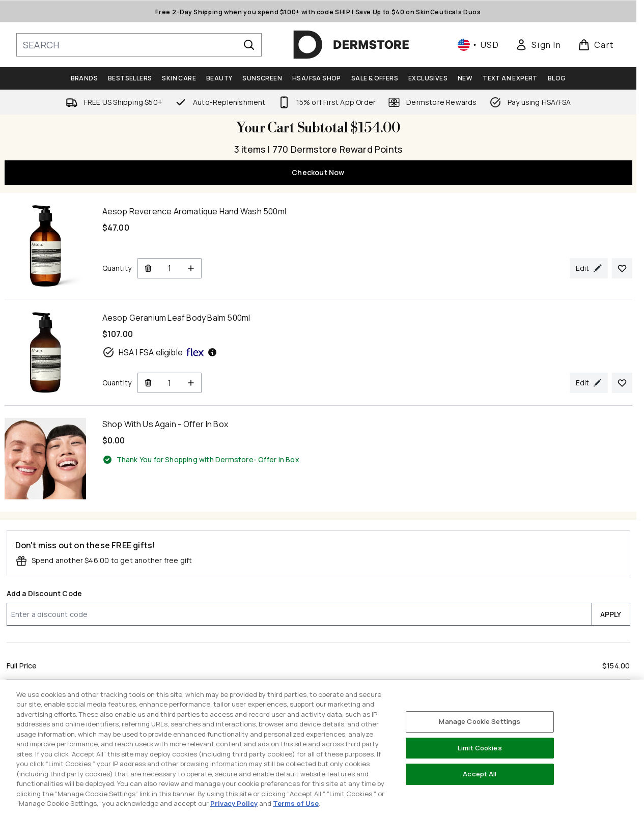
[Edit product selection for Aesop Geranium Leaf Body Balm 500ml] (589, 383)
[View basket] (596, 45)
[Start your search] (139, 45)
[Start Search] (249, 45)
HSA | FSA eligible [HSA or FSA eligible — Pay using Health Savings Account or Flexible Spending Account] (160, 352)
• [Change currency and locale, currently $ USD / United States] (478, 45)
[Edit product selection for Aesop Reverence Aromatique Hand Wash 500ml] (589, 268)
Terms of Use (296, 803)
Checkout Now (318, 172)
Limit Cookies (480, 748)
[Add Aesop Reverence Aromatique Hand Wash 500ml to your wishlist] (622, 268)
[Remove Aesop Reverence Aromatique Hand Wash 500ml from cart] (148, 268)
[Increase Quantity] (191, 268)
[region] (322, 747)
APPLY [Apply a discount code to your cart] (611, 614)
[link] (538, 45)
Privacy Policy (234, 803)
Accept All (480, 774)
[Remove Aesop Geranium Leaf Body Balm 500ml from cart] (148, 383)
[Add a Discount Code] (299, 614)
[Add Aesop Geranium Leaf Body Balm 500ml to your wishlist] (622, 383)
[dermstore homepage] (351, 45)
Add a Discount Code (45, 593)
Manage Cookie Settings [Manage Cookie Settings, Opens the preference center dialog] (480, 721)
